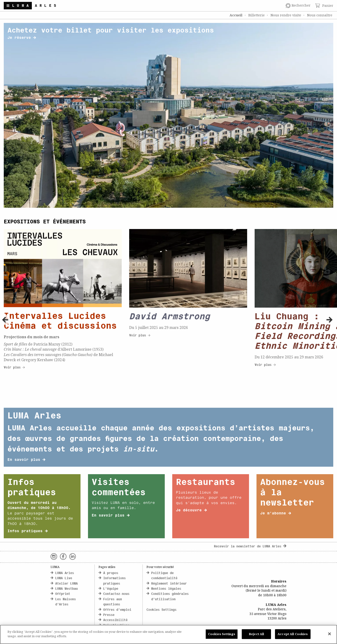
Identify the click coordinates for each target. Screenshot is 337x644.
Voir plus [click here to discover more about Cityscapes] (14, 368)
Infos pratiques (28, 531)
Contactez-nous (116, 594)
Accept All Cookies (293, 634)
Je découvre (191, 510)
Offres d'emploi (117, 610)
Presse (109, 615)
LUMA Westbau (66, 589)
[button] (5, 320)
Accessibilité (115, 620)
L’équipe (111, 589)
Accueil (236, 15)
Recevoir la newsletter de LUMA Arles (250, 547)
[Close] (330, 634)
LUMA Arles (65, 573)
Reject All (256, 634)
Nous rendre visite (286, 15)
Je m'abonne (276, 513)
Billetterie (256, 15)
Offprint (63, 594)
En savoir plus (26, 460)
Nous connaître (320, 15)
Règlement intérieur (169, 584)
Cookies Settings (161, 610)
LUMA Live (64, 578)
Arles (47, 6)
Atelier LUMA (66, 584)
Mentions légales (166, 589)
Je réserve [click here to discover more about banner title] (22, 38)
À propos (111, 573)
